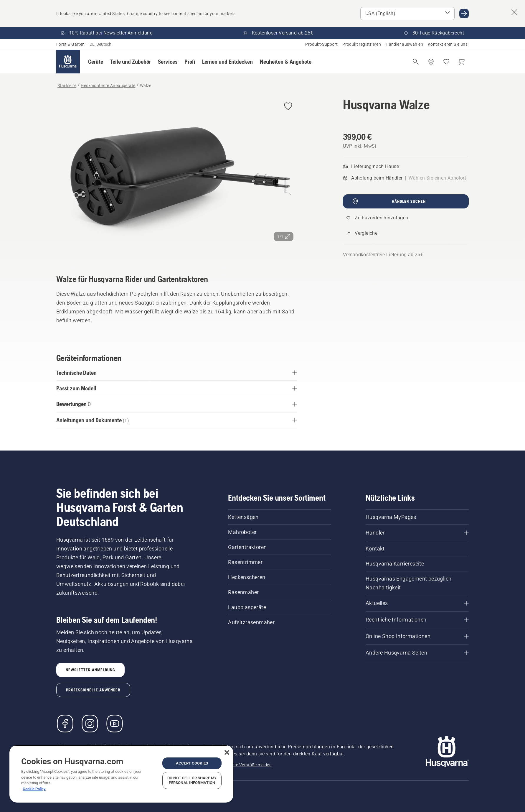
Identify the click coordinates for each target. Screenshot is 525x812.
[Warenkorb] (462, 62)
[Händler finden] (431, 62)
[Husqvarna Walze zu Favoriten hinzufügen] (288, 107)
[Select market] (407, 14)
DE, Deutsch (100, 44)
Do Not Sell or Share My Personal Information (192, 780)
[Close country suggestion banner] (514, 12)
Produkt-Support (321, 44)
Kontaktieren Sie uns (448, 44)
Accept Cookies (192, 763)
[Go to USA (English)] (464, 14)
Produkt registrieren (362, 44)
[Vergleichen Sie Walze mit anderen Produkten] (362, 233)
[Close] (227, 752)
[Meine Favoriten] (446, 62)
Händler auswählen (404, 44)
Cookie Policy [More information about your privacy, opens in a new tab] (34, 789)
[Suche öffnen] (416, 62)
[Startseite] (68, 62)
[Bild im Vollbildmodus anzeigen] (177, 177)
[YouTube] (115, 724)
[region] (121, 774)
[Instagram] (90, 724)
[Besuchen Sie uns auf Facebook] (65, 724)
